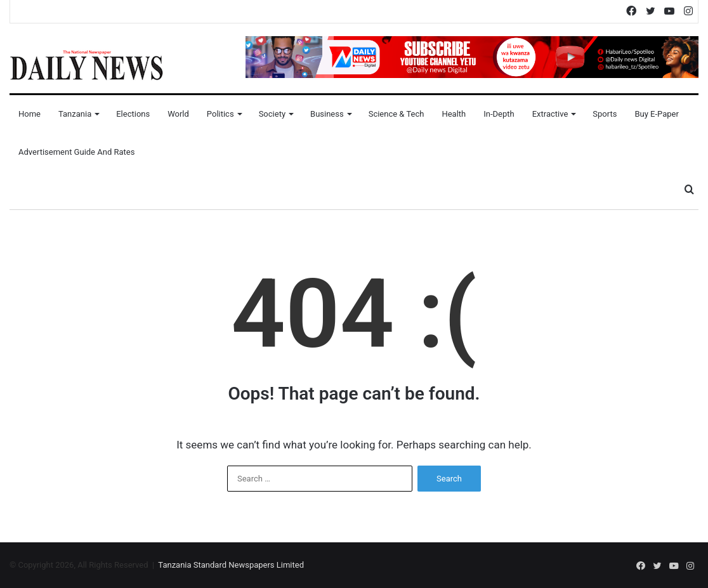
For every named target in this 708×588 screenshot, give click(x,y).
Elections (133, 114)
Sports (605, 114)
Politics (220, 114)
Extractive (550, 114)
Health (454, 114)
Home (29, 114)
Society (272, 114)
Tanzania (75, 114)
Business (327, 114)
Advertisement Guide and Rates (76, 152)
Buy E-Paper (656, 114)
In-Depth (499, 114)
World (178, 114)
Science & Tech (397, 114)
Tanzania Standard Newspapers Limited (231, 565)
